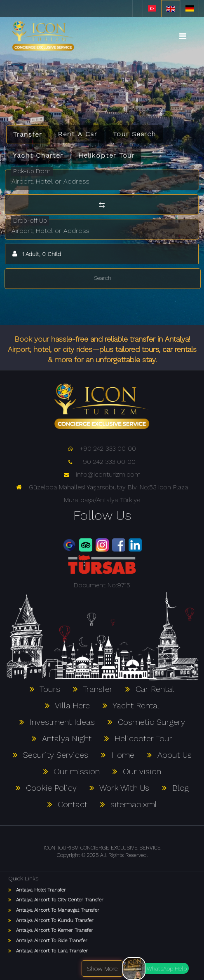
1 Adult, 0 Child (36, 254)
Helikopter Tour (107, 155)
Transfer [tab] (28, 134)
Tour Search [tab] (135, 134)
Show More (102, 969)
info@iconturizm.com (102, 474)
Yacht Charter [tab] (38, 155)
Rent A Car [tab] (78, 134)
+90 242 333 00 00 (102, 448)
